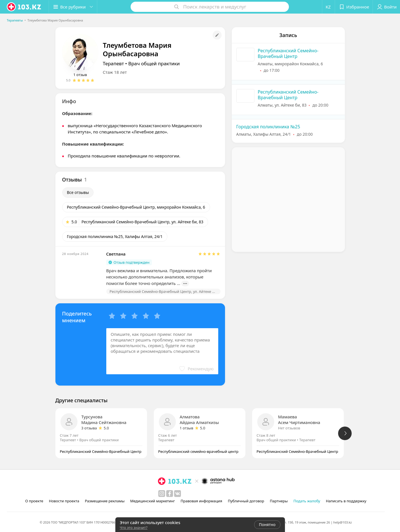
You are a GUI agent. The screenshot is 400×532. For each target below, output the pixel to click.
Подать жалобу (307, 501)
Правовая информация (201, 501)
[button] (73, 7)
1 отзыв (80, 75)
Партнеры (279, 501)
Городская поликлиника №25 (268, 127)
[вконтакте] (178, 494)
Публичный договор (246, 501)
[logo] (24, 7)
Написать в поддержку (346, 501)
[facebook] (170, 494)
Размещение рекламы (105, 501)
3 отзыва (89, 428)
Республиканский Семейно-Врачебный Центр (288, 53)
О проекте (34, 501)
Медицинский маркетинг (153, 501)
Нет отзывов (289, 428)
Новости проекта (64, 501)
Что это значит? (134, 527)
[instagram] (162, 494)
